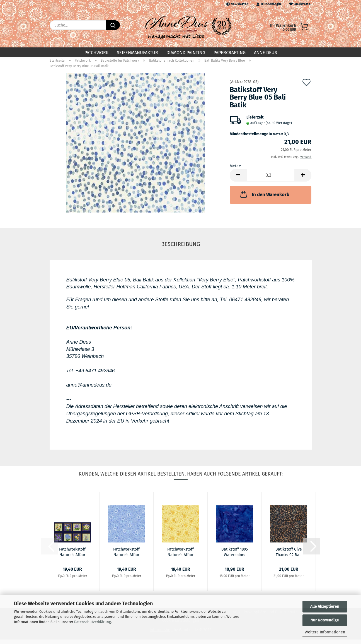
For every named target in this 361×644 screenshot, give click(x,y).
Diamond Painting (186, 53)
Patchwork (96, 53)
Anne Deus (266, 53)
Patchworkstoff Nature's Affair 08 (180, 556)
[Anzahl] (271, 180)
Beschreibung (181, 249)
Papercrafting (230, 53)
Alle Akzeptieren (325, 606)
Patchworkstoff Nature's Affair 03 (126, 556)
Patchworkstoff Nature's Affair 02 (72, 556)
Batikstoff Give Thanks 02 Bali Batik (289, 556)
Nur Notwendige (325, 620)
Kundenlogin (269, 4)
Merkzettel (301, 4)
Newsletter (237, 4)
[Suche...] (113, 25)
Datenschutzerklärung (93, 622)
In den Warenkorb (264, 199)
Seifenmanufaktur (137, 53)
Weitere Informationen (325, 632)
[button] (238, 180)
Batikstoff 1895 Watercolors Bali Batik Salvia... (235, 556)
